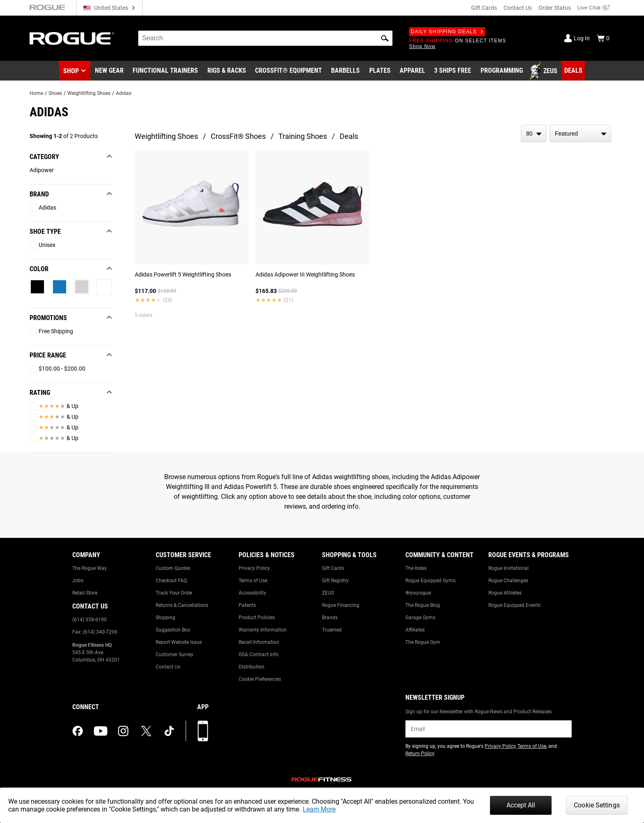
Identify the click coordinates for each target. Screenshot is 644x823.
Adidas (124, 93)
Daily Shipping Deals (447, 32)
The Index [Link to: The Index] (416, 568)
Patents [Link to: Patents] (247, 605)
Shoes (55, 93)
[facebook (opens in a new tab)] (78, 731)
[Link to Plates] (380, 71)
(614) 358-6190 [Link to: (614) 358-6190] (90, 620)
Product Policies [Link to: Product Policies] (257, 618)
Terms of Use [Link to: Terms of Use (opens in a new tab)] (532, 746)
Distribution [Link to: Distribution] (252, 667)
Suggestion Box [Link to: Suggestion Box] (173, 630)
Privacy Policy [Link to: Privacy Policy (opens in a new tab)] (500, 746)
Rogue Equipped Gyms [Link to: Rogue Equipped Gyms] (430, 581)
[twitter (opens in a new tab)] (146, 731)
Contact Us (518, 8)
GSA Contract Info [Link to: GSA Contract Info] (259, 655)
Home (36, 93)
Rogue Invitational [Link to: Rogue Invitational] (508, 568)
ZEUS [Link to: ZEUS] (328, 593)
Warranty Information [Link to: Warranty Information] (263, 630)
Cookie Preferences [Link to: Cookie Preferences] (260, 679)
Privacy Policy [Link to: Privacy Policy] (254, 568)
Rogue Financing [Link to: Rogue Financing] (341, 605)
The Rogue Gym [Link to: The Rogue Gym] (423, 642)
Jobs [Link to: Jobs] (78, 581)
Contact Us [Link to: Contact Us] (168, 667)
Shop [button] (71, 71)
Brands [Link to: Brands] (330, 618)
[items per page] (534, 134)
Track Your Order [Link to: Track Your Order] (174, 593)
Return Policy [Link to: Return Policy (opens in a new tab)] (420, 754)
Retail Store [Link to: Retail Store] (85, 593)
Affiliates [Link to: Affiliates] (415, 630)
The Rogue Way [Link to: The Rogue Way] (90, 568)
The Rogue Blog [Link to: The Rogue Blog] (423, 605)
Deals (349, 136)
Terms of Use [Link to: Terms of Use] (253, 581)
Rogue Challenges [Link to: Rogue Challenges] (508, 581)
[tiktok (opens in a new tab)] (169, 731)
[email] (489, 729)
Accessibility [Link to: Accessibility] (252, 593)
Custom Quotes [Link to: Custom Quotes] (173, 568)
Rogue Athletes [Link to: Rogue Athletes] (505, 593)
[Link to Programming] (502, 71)
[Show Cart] (603, 38)
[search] (265, 38)
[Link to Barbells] (345, 71)
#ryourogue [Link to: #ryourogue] (418, 593)
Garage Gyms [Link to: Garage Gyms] (420, 618)
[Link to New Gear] (109, 71)
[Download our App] (203, 731)
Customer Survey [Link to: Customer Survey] (175, 655)
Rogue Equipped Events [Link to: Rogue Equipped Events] (514, 605)
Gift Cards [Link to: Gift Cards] (333, 568)
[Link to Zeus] (545, 71)
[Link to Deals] (573, 71)
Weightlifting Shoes (89, 93)
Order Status (555, 8)
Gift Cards (484, 8)
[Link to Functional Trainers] (165, 71)
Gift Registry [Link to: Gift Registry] (335, 581)
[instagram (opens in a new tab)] (123, 731)
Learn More (319, 809)
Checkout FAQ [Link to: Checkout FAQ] (171, 581)
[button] (385, 38)
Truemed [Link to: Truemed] (332, 630)
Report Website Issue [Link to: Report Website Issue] (179, 642)
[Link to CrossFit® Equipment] (289, 71)
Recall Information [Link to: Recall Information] (259, 642)
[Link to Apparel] (412, 71)
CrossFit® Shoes (238, 136)
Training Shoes (303, 136)
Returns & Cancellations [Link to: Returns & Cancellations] (182, 605)
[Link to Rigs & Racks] (227, 71)
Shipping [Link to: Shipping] (166, 618)
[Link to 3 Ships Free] (453, 71)
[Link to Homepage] (72, 38)
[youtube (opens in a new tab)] (101, 731)
